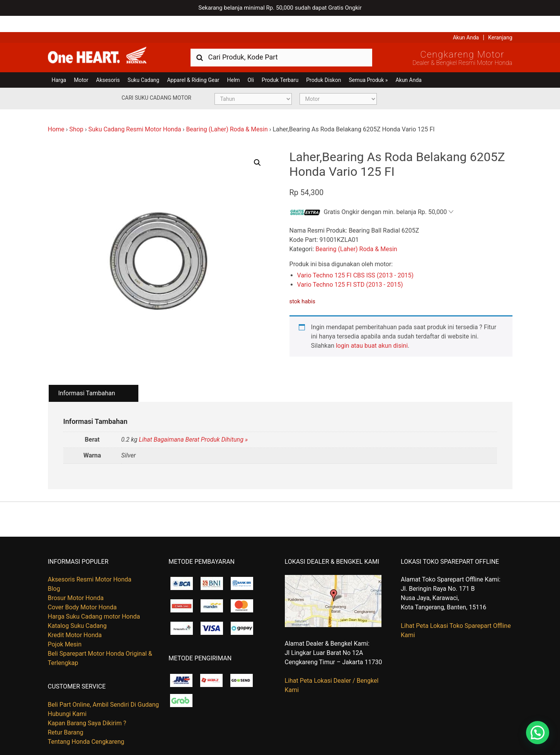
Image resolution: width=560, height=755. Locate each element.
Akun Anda (466, 21)
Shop (76, 113)
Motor (81, 64)
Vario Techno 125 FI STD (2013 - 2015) (350, 269)
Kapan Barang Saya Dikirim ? (87, 707)
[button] (257, 146)
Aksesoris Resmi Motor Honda (90, 564)
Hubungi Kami (67, 698)
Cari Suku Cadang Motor (157, 82)
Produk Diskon (323, 64)
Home (56, 113)
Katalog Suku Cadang (77, 610)
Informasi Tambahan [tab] (87, 377)
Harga (59, 64)
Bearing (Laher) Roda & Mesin (227, 113)
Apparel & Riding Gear (193, 64)
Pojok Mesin (65, 628)
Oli (251, 64)
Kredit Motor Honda (75, 619)
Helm (234, 64)
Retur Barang (66, 716)
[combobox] (281, 41)
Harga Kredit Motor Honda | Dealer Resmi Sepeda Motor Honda (104, 41)
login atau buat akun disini (372, 329)
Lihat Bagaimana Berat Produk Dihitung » (193, 424)
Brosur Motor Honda (76, 582)
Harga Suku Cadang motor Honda (94, 601)
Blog (54, 573)
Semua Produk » (368, 64)
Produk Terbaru (280, 64)
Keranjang (500, 21)
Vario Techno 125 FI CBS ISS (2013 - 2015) (356, 259)
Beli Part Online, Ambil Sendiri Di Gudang (104, 688)
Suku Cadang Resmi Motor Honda (134, 113)
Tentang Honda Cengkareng (86, 725)
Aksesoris (108, 64)
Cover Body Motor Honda (82, 591)
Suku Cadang (143, 64)
